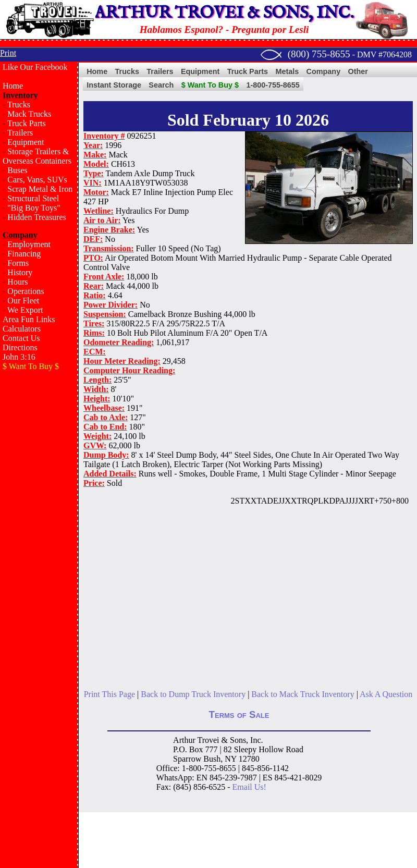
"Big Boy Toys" (34, 208)
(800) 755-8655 (319, 54)
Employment (29, 244)
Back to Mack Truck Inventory (303, 694)
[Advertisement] (39, 421)
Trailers (20, 133)
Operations (26, 291)
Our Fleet (23, 301)
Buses (17, 170)
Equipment (26, 142)
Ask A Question (386, 694)
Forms (18, 263)
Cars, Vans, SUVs (37, 180)
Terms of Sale (239, 714)
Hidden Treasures (36, 217)
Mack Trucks (29, 114)
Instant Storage (114, 85)
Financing (24, 254)
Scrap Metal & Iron (40, 189)
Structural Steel (33, 198)
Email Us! (249, 787)
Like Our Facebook (35, 67)
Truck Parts (27, 123)
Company (324, 71)
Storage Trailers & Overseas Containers (37, 156)
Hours (17, 282)
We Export (25, 310)
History (20, 272)
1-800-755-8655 (273, 85)
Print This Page (109, 694)
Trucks (19, 105)
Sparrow (187, 759)
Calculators (22, 329)
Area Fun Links (29, 319)
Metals (287, 71)
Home (13, 86)
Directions (20, 347)
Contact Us (21, 338)
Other (358, 71)
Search (161, 85)
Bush (212, 759)
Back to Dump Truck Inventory (193, 694)
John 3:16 (19, 357)
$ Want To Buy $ (210, 85)
